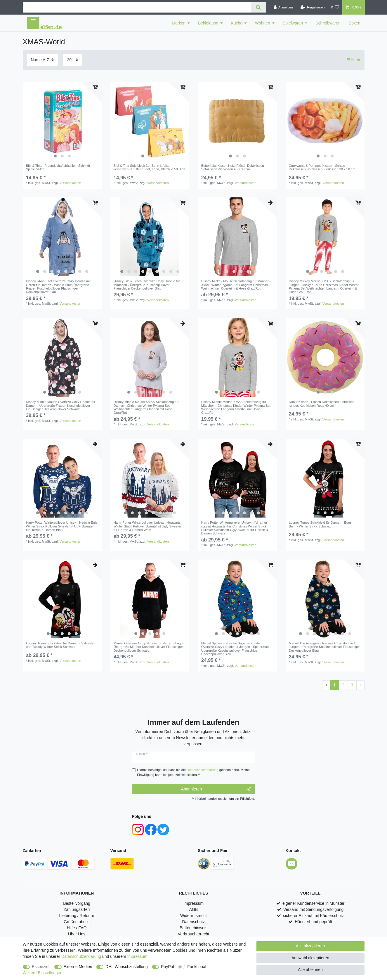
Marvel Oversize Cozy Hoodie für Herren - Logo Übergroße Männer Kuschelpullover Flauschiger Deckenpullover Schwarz (148, 647)
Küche (237, 23)
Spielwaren (293, 23)
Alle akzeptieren (310, 946)
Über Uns (77, 934)
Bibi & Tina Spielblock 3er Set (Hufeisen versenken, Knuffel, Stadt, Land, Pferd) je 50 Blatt (149, 167)
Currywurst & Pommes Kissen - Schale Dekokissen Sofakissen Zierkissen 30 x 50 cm (322, 167)
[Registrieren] (312, 7)
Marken (179, 23)
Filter (354, 59)
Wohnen (263, 23)
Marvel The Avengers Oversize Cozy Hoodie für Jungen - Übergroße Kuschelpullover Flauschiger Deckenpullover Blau (324, 647)
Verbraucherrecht (193, 934)
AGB (194, 909)
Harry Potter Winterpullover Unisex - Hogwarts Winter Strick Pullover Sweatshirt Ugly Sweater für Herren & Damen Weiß (147, 526)
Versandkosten (70, 183)
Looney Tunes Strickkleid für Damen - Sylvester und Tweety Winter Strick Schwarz (60, 645)
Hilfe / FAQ (77, 928)
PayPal (167, 967)
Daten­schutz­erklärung (81, 956)
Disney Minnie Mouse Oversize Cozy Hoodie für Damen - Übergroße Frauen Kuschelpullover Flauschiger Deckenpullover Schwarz (61, 405)
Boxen (355, 23)
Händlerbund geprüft (313, 922)
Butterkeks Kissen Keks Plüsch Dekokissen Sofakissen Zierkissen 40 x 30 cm (233, 167)
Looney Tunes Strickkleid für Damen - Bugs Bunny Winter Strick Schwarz (320, 524)
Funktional (197, 967)
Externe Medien (78, 967)
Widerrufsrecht (193, 916)
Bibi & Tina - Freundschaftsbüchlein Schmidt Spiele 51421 (58, 167)
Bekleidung (208, 23)
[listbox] (62, 121)
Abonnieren (216, 789)
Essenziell (41, 967)
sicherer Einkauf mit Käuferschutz (314, 916)
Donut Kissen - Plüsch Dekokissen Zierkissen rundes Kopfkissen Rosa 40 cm (322, 404)
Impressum (193, 903)
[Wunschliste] (335, 7)
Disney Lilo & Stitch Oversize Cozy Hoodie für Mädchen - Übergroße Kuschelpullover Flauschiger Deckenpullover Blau (147, 285)
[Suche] (258, 7)
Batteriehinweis (193, 928)
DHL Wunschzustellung (127, 967)
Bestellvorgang (77, 903)
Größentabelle (77, 922)
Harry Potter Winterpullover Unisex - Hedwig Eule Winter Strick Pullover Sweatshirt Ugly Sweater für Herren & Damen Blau (62, 526)
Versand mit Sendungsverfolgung (313, 909)
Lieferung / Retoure (77, 916)
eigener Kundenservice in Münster (313, 903)
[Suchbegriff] (137, 7)
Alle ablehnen (310, 970)
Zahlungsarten (77, 909)
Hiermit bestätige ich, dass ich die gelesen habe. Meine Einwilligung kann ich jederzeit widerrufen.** (193, 772)
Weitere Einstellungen (43, 973)
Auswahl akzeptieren (310, 958)
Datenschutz (194, 922)
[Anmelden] (283, 7)
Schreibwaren (328, 23)
